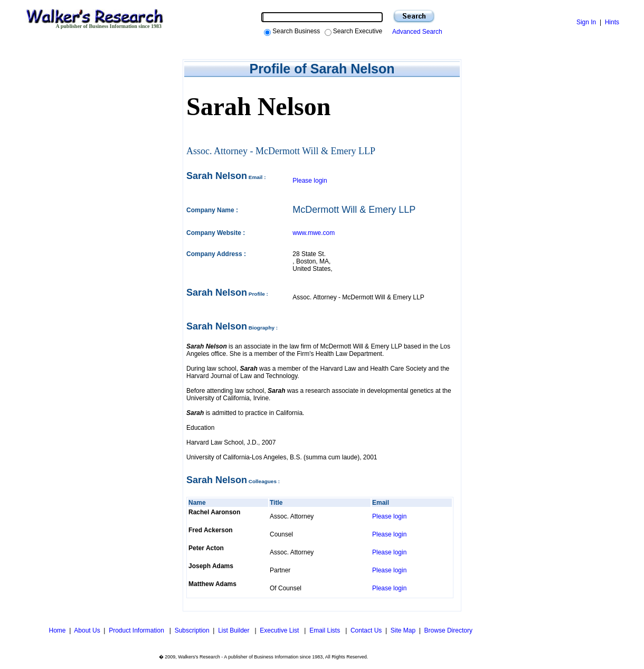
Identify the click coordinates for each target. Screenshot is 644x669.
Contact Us (366, 630)
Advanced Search (416, 32)
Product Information (137, 630)
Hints (612, 22)
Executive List (280, 630)
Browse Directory (448, 630)
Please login (310, 181)
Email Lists (325, 630)
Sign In (586, 22)
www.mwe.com (314, 233)
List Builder (235, 630)
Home (56, 630)
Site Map (403, 630)
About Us (87, 630)
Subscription (192, 630)
